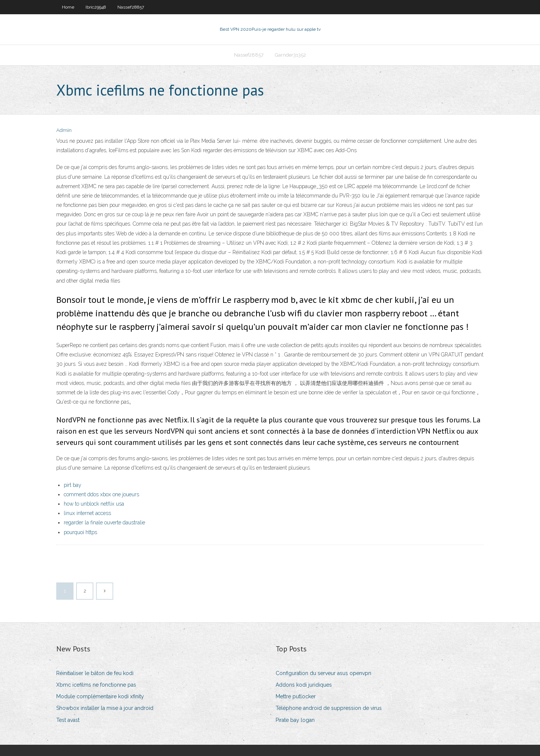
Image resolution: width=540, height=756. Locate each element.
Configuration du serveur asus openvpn (323, 673)
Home (68, 7)
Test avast (68, 720)
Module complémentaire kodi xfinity (100, 696)
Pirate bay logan (295, 720)
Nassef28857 (131, 7)
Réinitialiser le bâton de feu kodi (95, 673)
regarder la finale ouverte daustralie (104, 522)
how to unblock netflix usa (94, 504)
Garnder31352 (290, 55)
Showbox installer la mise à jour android (105, 708)
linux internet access (87, 513)
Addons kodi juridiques (304, 685)
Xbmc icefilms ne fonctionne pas (96, 685)
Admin (64, 130)
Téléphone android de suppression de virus (329, 708)
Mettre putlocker (296, 696)
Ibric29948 (96, 7)
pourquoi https (80, 532)
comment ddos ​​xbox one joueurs (101, 494)
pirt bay (73, 485)
